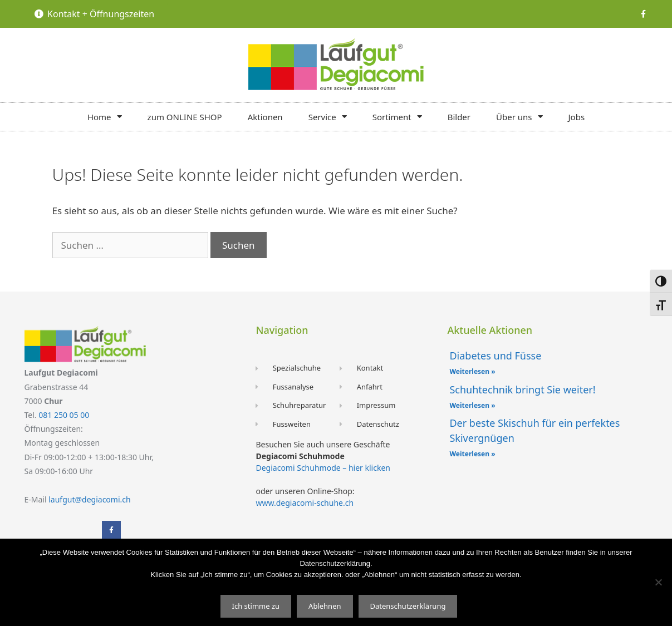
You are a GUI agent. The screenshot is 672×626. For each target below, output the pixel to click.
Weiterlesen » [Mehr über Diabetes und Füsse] (472, 371)
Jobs (577, 117)
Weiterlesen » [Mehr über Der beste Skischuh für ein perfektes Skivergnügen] (472, 454)
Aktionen (265, 117)
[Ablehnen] (658, 582)
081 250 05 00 (64, 415)
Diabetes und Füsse (495, 356)
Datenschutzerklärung (408, 606)
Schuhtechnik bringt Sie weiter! (522, 390)
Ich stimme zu (256, 606)
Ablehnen (325, 606)
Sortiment (397, 117)
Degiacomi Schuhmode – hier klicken (323, 468)
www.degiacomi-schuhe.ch (305, 503)
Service (328, 117)
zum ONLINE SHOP (185, 117)
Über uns (519, 117)
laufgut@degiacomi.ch (89, 499)
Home (105, 117)
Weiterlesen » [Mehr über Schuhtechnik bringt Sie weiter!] (472, 405)
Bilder (459, 117)
